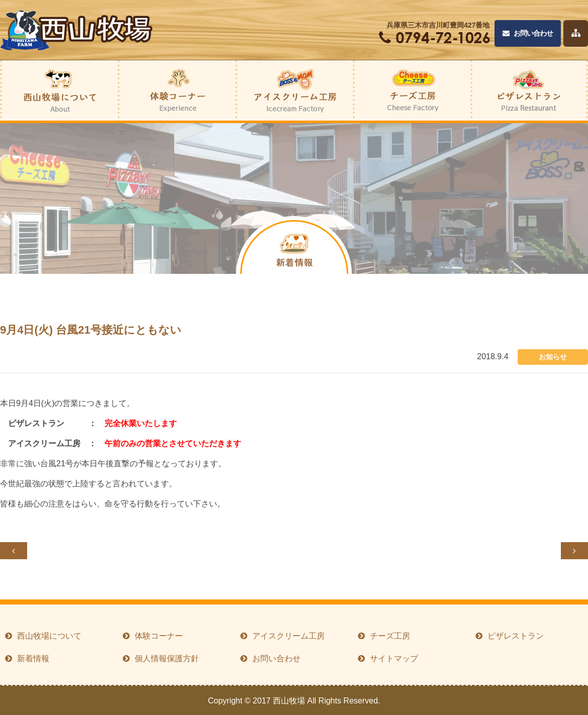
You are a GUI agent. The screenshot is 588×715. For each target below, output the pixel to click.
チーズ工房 (390, 636)
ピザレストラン (516, 636)
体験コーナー (159, 636)
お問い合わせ (528, 33)
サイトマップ (394, 658)
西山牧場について (49, 636)
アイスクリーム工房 (288, 636)
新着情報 (33, 658)
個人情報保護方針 (167, 658)
